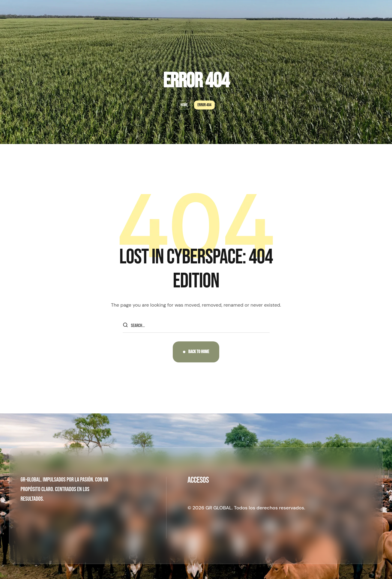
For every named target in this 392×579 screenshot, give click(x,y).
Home (184, 105)
